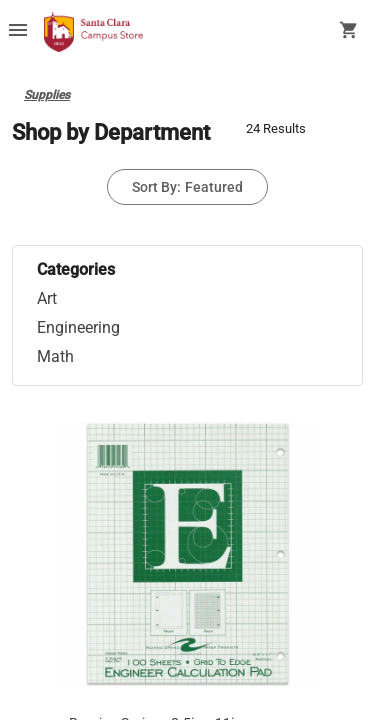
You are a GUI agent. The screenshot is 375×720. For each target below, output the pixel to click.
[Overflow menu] (18, 32)
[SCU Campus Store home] (93, 32)
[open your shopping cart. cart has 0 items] (349, 32)
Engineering (78, 327)
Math (55, 356)
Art (47, 298)
